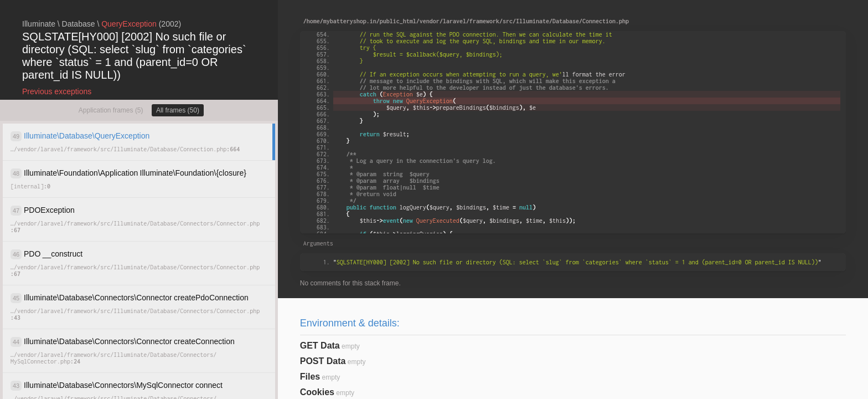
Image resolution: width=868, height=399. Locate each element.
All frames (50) (178, 110)
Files (310, 377)
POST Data (323, 361)
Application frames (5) (111, 110)
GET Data (320, 346)
